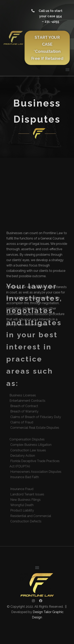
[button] (47, 16)
